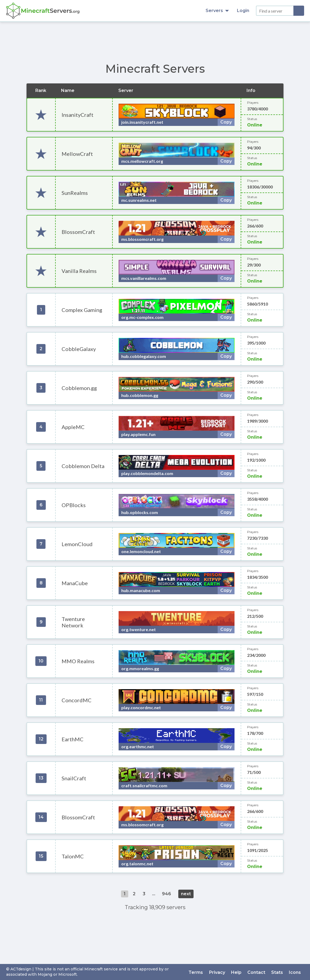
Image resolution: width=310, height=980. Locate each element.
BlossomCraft (78, 232)
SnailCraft (74, 778)
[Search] (299, 11)
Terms (199, 972)
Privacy (220, 972)
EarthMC (73, 739)
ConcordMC (77, 700)
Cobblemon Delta (83, 466)
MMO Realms (78, 661)
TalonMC (73, 856)
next (186, 894)
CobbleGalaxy (79, 349)
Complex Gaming (82, 310)
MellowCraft (77, 154)
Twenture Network (73, 622)
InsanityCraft (77, 115)
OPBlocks (74, 505)
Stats (278, 972)
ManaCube (75, 583)
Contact (258, 972)
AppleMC (73, 427)
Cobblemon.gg (79, 388)
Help (238, 972)
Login (243, 11)
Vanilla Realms (79, 271)
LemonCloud (77, 544)
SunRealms (75, 193)
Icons (295, 972)
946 (167, 894)
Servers (217, 11)
